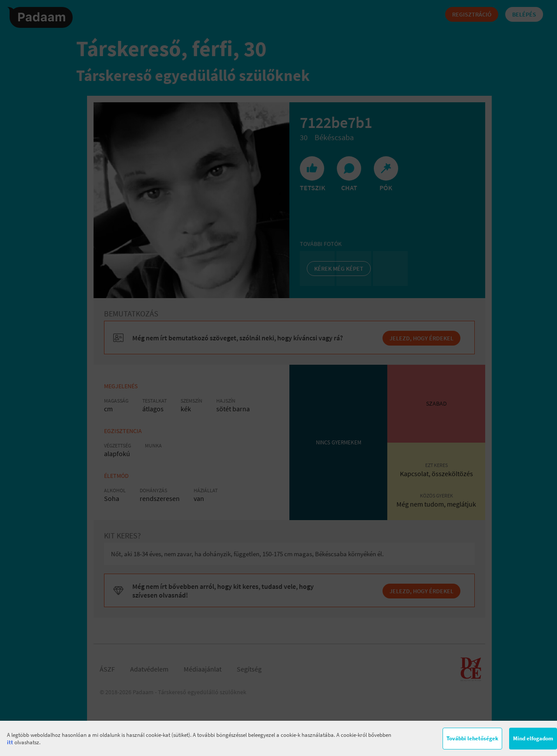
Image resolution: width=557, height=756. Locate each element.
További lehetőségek (472, 738)
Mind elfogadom (533, 738)
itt (10, 742)
